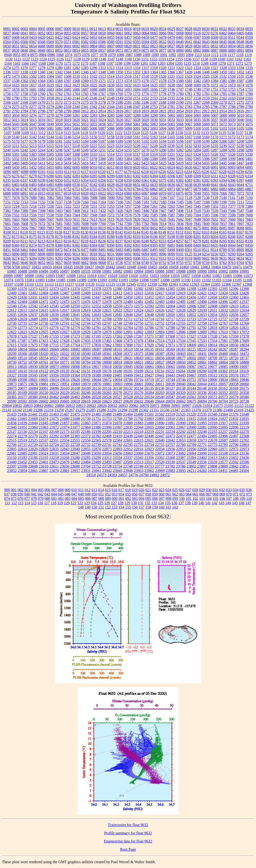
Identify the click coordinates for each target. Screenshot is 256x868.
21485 (96, 414)
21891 (170, 423)
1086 (120, 55)
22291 (43, 436)
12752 (160, 323)
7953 (16, 228)
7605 (33, 219)
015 (108, 490)
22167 (43, 432)
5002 (171, 115)
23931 (86, 471)
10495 (54, 271)
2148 (111, 98)
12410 (96, 293)
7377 (232, 206)
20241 (75, 393)
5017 (50, 120)
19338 (22, 375)
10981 (107, 271)
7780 (128, 224)
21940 (12, 427)
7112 (180, 198)
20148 (202, 388)
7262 (163, 206)
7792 (145, 224)
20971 (155, 406)
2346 (128, 107)
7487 (171, 211)
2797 (50, 111)
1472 (7, 76)
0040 (16, 33)
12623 (128, 310)
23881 (65, 471)
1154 (170, 59)
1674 (240, 85)
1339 (33, 72)
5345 (59, 159)
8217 (76, 241)
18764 (54, 362)
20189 (22, 393)
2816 (119, 111)
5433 (189, 163)
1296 (93, 68)
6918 (67, 193)
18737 (244, 358)
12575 (139, 306)
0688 (42, 46)
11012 (81, 276)
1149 (128, 59)
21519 (170, 414)
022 (155, 490)
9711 (111, 263)
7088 (94, 198)
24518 (91, 475)
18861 (202, 362)
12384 (160, 289)
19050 (139, 367)
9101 (180, 254)
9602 (206, 258)
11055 (175, 276)
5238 (240, 146)
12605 (181, 306)
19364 (75, 375)
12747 (107, 323)
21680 (65, 419)
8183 (85, 237)
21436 (22, 414)
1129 (85, 59)
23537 (181, 462)
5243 (33, 150)
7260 (145, 206)
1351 (128, 72)
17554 (213, 341)
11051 (144, 276)
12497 (234, 302)
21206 (38, 410)
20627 (117, 401)
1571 (102, 81)
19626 (75, 380)
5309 (85, 154)
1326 (206, 68)
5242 (24, 150)
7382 (7, 211)
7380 (249, 206)
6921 (93, 193)
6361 (145, 180)
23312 (107, 458)
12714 (149, 319)
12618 (75, 310)
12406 (54, 293)
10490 (33, 271)
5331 (7, 159)
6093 (232, 167)
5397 (214, 159)
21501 (149, 414)
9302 (102, 258)
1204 (170, 63)
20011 (160, 384)
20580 (244, 397)
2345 (119, 107)
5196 (180, 141)
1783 (206, 94)
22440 (139, 436)
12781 (96, 328)
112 (14, 503)
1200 (136, 63)
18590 (75, 358)
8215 (59, 241)
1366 (171, 72)
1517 (137, 76)
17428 (65, 341)
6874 (180, 189)
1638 (171, 85)
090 (115, 498)
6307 (180, 176)
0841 (33, 50)
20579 (234, 397)
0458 (137, 37)
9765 (249, 263)
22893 (117, 449)
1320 (163, 68)
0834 (232, 46)
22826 (33, 449)
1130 (94, 59)
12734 (33, 323)
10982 (117, 271)
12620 (96, 310)
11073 (248, 276)
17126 (22, 336)
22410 (117, 436)
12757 (191, 323)
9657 (59, 263)
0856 (93, 50)
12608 (213, 306)
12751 (149, 323)
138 (188, 503)
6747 (24, 189)
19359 (65, 375)
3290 (154, 115)
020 (141, 490)
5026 (119, 120)
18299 (12, 354)
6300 (119, 176)
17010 (223, 332)
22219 (149, 432)
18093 (86, 349)
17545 (191, 341)
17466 (117, 341)
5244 (42, 150)
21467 (65, 414)
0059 (102, 33)
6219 (154, 172)
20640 (149, 401)
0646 (232, 42)
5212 (24, 146)
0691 (67, 46)
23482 (75, 462)
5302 (24, 154)
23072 (160, 453)
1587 (240, 81)
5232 (189, 146)
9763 (232, 263)
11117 (69, 284)
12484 (170, 302)
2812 (85, 111)
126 (107, 503)
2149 (119, 98)
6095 (249, 167)
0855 (85, 50)
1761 (50, 94)
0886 (206, 50)
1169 (50, 63)
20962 (134, 406)
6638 (189, 185)
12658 (12, 319)
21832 (234, 419)
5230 (171, 146)
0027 (180, 29)
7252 (102, 206)
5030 (154, 120)
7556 (33, 215)
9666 (93, 263)
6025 (180, 167)
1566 (59, 81)
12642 (86, 315)
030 (209, 490)
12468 (33, 302)
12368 (247, 284)
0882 (197, 50)
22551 (54, 440)
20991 (176, 406)
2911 (197, 111)
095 (148, 498)
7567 (85, 215)
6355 (93, 180)
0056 (76, 33)
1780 (180, 94)
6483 (33, 185)
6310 (206, 176)
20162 (223, 388)
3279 (59, 115)
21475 (75, 414)
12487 (191, 302)
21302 (144, 410)
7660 (232, 219)
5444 (214, 163)
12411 (107, 293)
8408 (189, 245)
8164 (214, 232)
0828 (180, 46)
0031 (214, 29)
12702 (86, 319)
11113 (59, 284)
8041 (137, 228)
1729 (163, 89)
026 (182, 490)
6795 (145, 189)
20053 (213, 384)
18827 (160, 362)
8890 (16, 254)
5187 (102, 141)
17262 (117, 336)
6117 (85, 172)
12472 (54, 302)
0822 (145, 46)
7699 (93, 224)
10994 (234, 271)
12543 (43, 306)
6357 (111, 180)
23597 (12, 466)
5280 (163, 150)
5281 (171, 150)
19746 (181, 380)
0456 (119, 37)
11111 (39, 284)
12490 (202, 302)
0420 (42, 37)
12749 (128, 323)
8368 (7, 245)
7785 (137, 224)
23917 (75, 471)
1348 (102, 72)
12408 (75, 293)
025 (175, 490)
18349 (96, 354)
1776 (145, 94)
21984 (86, 427)
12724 (202, 319)
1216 (196, 63)
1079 (112, 55)
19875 (22, 384)
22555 (75, 440)
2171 (50, 102)
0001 (7, 29)
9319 (189, 258)
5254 (119, 150)
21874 (107, 423)
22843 (65, 449)
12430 (22, 297)
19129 (54, 371)
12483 (160, 302)
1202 (153, 63)
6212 (136, 172)
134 (161, 503)
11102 (206, 280)
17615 (12, 345)
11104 (227, 280)
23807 (202, 466)
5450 (16, 167)
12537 (244, 302)
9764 (240, 263)
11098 (165, 280)
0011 (85, 29)
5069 (206, 124)
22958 (202, 449)
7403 (59, 211)
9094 (145, 254)
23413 (213, 458)
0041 (24, 33)
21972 (54, 427)
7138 (206, 198)
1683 (50, 89)
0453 (93, 37)
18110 (128, 349)
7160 (85, 202)
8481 (102, 250)
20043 (191, 384)
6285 (93, 176)
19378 (86, 375)
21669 (33, 419)
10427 (26, 267)
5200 (214, 141)
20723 (234, 401)
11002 (40, 276)
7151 (7, 202)
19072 (202, 367)
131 (141, 503)
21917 (223, 423)
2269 (214, 102)
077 (27, 498)
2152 (145, 98)
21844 (33, 423)
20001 (139, 384)
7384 (16, 211)
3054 (16, 115)
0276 (214, 33)
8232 (111, 241)
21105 (229, 406)
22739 (96, 445)
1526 (214, 76)
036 (249, 490)
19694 (117, 380)
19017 (96, 367)
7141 (232, 198)
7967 (33, 228)
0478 (163, 37)
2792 (16, 111)
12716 (160, 319)
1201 (144, 63)
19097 (244, 367)
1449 (214, 72)
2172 (59, 102)
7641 (171, 219)
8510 (197, 250)
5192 (145, 141)
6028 (206, 167)
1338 (24, 72)
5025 (111, 120)
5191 (137, 141)
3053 (7, 115)
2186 (145, 102)
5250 (93, 150)
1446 (197, 72)
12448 (107, 297)
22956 (191, 449)
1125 (52, 59)
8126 (59, 232)
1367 (180, 72)
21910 (213, 423)
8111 (16, 232)
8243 (128, 241)
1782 (197, 94)
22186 (86, 432)
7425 (111, 211)
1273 (248, 63)
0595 (154, 42)
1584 (214, 81)
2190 (180, 102)
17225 (107, 336)
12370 (22, 289)
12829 (86, 332)
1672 (223, 85)
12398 (244, 289)
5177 (24, 141)
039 (20, 494)
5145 (59, 137)
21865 (86, 423)
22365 (75, 436)
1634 (145, 85)
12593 (160, 306)
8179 (59, 237)
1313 (111, 68)
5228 (154, 146)
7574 (119, 215)
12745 (96, 323)
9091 (128, 254)
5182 (67, 141)
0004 (33, 29)
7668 (24, 224)
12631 (213, 310)
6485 (50, 185)
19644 (96, 380)
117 (47, 503)
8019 (102, 228)
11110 (29, 284)
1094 (189, 55)
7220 (50, 206)
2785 (206, 107)
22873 (107, 449)
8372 (24, 245)
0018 (137, 29)
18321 (54, 354)
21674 (43, 419)
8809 (240, 250)
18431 (202, 354)
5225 (128, 146)
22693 (234, 440)
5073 (232, 124)
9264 (240, 254)
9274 (16, 258)
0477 (154, 37)
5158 (111, 137)
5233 (197, 146)
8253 (163, 241)
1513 (102, 76)
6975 (180, 193)
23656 (65, 466)
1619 (50, 85)
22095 (223, 427)
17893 (117, 345)
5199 (206, 141)
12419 (181, 293)
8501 (189, 250)
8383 (85, 245)
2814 (102, 111)
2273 (249, 102)
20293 (160, 393)
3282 (85, 115)
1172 (76, 63)
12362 (184, 284)
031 (215, 490)
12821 (244, 328)
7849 (206, 224)
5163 (154, 137)
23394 (191, 458)
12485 (181, 302)
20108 (75, 388)
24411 (223, 471)
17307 (160, 336)
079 (41, 498)
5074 (240, 124)
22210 (117, 432)
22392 (96, 436)
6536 (76, 185)
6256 (249, 172)
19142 (75, 371)
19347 (43, 375)
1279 (50, 68)
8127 (67, 232)
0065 (154, 33)
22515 (12, 440)
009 (67, 490)
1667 (180, 85)
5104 (232, 128)
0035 (249, 29)
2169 (33, 102)
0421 (50, 37)
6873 (171, 189)
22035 (128, 427)
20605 (65, 401)
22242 (181, 432)
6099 (33, 172)
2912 (206, 111)
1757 (16, 94)
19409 (128, 375)
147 (248, 503)
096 (155, 498)
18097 (97, 349)
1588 (249, 81)
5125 (145, 133)
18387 (160, 354)
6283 (76, 176)
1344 (67, 72)
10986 (160, 271)
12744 (86, 323)
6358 (119, 180)
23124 (234, 453)
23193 (43, 458)
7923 (249, 224)
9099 (171, 254)
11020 (133, 276)
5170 (214, 137)
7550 (7, 215)
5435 (206, 163)
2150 (128, 98)
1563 (33, 81)
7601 (7, 219)
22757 (170, 445)
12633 (234, 310)
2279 (50, 107)
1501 (24, 76)
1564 (42, 81)
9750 (154, 263)
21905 (202, 423)
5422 (137, 163)
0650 (7, 46)
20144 (191, 388)
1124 (43, 59)
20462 (54, 397)
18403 (181, 354)
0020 (154, 29)
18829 (170, 362)
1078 (103, 55)
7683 (67, 224)
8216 (67, 241)
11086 (71, 280)
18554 (43, 358)
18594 (86, 358)
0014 (111, 29)
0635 (171, 42)
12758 (202, 323)
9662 (85, 263)
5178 (33, 141)
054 (121, 494)
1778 (163, 94)
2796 (42, 111)
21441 (33, 414)
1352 (137, 72)
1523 (189, 76)
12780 (86, 328)
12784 (128, 328)
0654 (33, 46)
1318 (154, 68)
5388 (154, 159)
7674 (50, 224)
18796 (96, 362)
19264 (181, 371)
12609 (223, 306)
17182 (86, 336)
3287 (128, 115)
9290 (42, 258)
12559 (117, 306)
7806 (154, 224)
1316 (137, 68)
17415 (43, 341)
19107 (12, 371)
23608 (33, 466)
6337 (24, 180)
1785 (223, 94)
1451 (232, 72)
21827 (223, 419)
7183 (163, 202)
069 (222, 494)
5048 (42, 124)
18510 (22, 358)
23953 (139, 471)
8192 (128, 237)
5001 (163, 115)
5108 (16, 133)
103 (202, 498)
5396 (206, 159)
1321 (171, 68)
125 (100, 503)
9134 (197, 254)
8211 (24, 241)
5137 (240, 133)
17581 (223, 341)
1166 (25, 63)
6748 (33, 189)
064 (189, 494)
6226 (206, 172)
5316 (128, 154)
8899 (50, 254)
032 (222, 490)
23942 (107, 471)
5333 (24, 159)
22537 (43, 440)
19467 (191, 375)
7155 (42, 202)
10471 (237, 267)
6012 (111, 167)
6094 (240, 167)
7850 (214, 224)
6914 (33, 193)
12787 (160, 328)
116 (40, 503)
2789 (240, 107)
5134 (214, 133)
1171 (67, 63)
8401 (171, 245)
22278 (22, 436)
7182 (154, 202)
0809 (119, 46)
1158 (204, 59)
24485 (233, 471)
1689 (102, 89)
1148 (119, 59)
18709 (213, 358)
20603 (54, 401)
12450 (128, 297)
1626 (102, 85)
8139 (110, 232)
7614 (102, 219)
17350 (234, 336)
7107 (171, 198)
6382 (180, 180)
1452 (240, 72)
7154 (33, 202)
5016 (42, 120)
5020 (76, 120)
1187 (93, 63)
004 (34, 490)
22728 (75, 445)
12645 (117, 315)
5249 (85, 150)
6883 (223, 189)
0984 (43, 55)
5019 (67, 120)
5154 (76, 137)
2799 (67, 111)
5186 (93, 141)
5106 (249, 128)
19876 (33, 384)
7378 (240, 206)
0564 (7, 42)
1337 (16, 72)
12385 (170, 289)
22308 (65, 436)
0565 (16, 42)
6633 (154, 185)
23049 (86, 453)
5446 (232, 163)
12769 (244, 323)
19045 (128, 367)
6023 (163, 167)
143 (221, 503)
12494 (213, 302)
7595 (206, 215)
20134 (138, 388)
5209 (249, 141)
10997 (18, 276)
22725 (65, 445)
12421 (202, 293)
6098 (24, 172)
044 (54, 494)
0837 (7, 50)
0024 (163, 29)
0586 (102, 42)
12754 (170, 323)
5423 (145, 163)
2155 (171, 98)
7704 (111, 224)
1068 (60, 55)
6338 (33, 180)
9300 (85, 258)
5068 (197, 124)
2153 (154, 98)
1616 (24, 85)
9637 (249, 258)
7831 (171, 224)
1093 (181, 55)
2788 (232, 107)
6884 (232, 189)
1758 (24, 94)
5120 (101, 133)
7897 (240, 224)
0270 (206, 33)
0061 (119, 33)
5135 (222, 133)
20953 (123, 406)
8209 (7, 241)
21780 (128, 419)
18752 (22, 362)
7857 (223, 224)
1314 (119, 68)
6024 (171, 167)
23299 (96, 458)
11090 (92, 280)
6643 (232, 185)
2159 (206, 98)
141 (208, 503)
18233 (202, 349)
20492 (75, 397)
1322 (180, 68)
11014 (92, 276)
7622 (145, 219)
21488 (107, 414)
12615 (43, 310)
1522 (180, 76)
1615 (16, 85)
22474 (181, 436)
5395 (197, 159)
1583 (206, 81)
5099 (189, 128)
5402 (7, 163)
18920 (22, 367)
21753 (107, 419)
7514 (189, 211)
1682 (42, 89)
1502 (33, 76)
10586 (96, 271)
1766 (93, 94)
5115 (67, 133)
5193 (154, 141)
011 (81, 490)
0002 (16, 29)
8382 (76, 245)
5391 (180, 159)
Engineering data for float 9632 (128, 841)
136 (174, 503)
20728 (244, 401)
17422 (54, 341)
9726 (119, 263)
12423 (213, 293)
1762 (59, 94)
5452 (33, 167)
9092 (137, 254)
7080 (33, 198)
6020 (137, 167)
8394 (145, 245)
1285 (85, 68)
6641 (214, 185)
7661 (240, 219)
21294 (122, 410)
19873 (12, 384)
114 (27, 503)
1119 (248, 55)
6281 (59, 176)
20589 (12, 401)
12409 (86, 293)
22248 (202, 432)
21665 (22, 419)
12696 (54, 319)
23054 (107, 453)
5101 (206, 128)
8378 (50, 245)
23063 (128, 453)
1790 (16, 98)
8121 (33, 232)
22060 (160, 427)
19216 (159, 371)
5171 (223, 137)
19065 (170, 367)
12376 (75, 289)
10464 (216, 267)
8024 (111, 228)
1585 (223, 81)
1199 (127, 63)
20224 (54, 393)
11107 (9, 284)
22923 (149, 449)
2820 (154, 111)
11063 (217, 276)
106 (222, 498)
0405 (240, 33)
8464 (33, 250)
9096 (163, 254)
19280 (191, 371)
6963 (137, 193)
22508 (244, 436)
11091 (102, 280)
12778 (65, 328)
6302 (137, 176)
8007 (76, 228)
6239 (240, 172)
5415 (76, 163)
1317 (145, 68)
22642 (170, 440)
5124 (136, 133)
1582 (197, 81)
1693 (128, 89)
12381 (128, 289)
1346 (85, 72)
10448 (131, 267)
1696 (154, 89)
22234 (170, 432)
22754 (149, 445)
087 (94, 498)
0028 (189, 29)
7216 (33, 206)
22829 (43, 449)
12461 (244, 297)
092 (128, 498)
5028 (137, 120)
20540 (160, 397)
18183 (181, 349)
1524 (197, 76)
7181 (145, 202)
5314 (111, 154)
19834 (223, 380)
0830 (197, 46)
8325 (240, 241)
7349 (206, 206)
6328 (232, 176)
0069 (189, 33)
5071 (214, 124)
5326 (214, 154)
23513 (139, 462)
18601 (96, 358)
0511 (232, 37)
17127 (33, 336)
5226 (137, 146)
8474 (67, 250)
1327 (214, 68)
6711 (249, 185)
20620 (96, 401)
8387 (102, 245)
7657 (223, 219)
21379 (207, 410)
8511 (206, 250)
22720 (33, 445)
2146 (93, 98)
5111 (34, 133)
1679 (24, 89)
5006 (206, 115)
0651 (16, 46)
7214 (16, 206)
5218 (76, 146)
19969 (75, 384)
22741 (107, 445)
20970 (144, 406)
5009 (232, 115)
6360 (137, 180)
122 (80, 503)
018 (128, 490)
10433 (47, 267)
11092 (113, 280)
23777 (160, 466)
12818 (213, 328)
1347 (93, 72)
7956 (24, 228)
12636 (22, 315)
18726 (234, 358)
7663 (249, 219)
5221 (93, 146)
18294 (244, 349)
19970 (86, 384)
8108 (7, 232)
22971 (223, 449)
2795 (33, 111)
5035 (197, 120)
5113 (50, 133)
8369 (16, 245)
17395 (33, 341)
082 (61, 498)
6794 (137, 189)
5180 (50, 141)
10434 (57, 267)
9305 (128, 258)
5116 (76, 133)
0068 (180, 33)
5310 (93, 154)
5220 (85, 146)
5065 (171, 124)
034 (236, 490)
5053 (85, 124)
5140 (16, 137)
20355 (234, 393)
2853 (171, 111)
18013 (202, 345)
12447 (96, 297)
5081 (50, 128)
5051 (67, 124)
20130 (117, 388)
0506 (189, 37)
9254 (206, 254)
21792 (139, 419)
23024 (43, 453)
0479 (171, 37)
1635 (154, 85)
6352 (67, 180)
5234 (206, 146)
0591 (119, 42)
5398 (223, 159)
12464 (22, 302)
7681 (59, 224)
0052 (42, 33)
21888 (149, 423)
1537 (7, 81)
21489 (117, 414)
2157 (189, 98)
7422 (102, 211)
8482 (111, 250)
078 (34, 498)
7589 (180, 215)
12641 (75, 315)
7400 (50, 211)
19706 (128, 380)
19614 (54, 380)
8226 (102, 241)
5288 (223, 150)
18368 (117, 354)
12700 (65, 319)
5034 (189, 120)
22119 (244, 427)
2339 (67, 107)
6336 (16, 180)
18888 (244, 362)
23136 (244, 453)
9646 (24, 263)
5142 (33, 137)
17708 (43, 345)
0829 (189, 46)
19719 (149, 380)
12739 (54, 323)
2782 (180, 107)
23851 (244, 466)
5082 (59, 128)
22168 (54, 432)
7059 (214, 193)
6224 (188, 172)
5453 (42, 167)
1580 (180, 81)
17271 (149, 336)
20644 (160, 401)
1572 (111, 81)
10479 (248, 267)
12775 (43, 328)
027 (189, 490)
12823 (22, 332)
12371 (33, 289)
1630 (111, 85)
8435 (214, 245)
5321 (171, 154)
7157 (59, 202)
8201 (197, 237)
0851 (50, 50)
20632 (139, 401)
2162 (223, 98)
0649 (249, 42)
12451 (139, 297)
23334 (117, 458)
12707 (96, 319)
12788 (170, 328)
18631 (128, 358)
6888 (7, 193)
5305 (50, 154)
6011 (102, 167)
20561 (191, 397)
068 (215, 494)
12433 (43, 297)
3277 (42, 115)
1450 (223, 72)
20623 (107, 401)
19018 (107, 367)
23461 (43, 462)
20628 (128, 401)
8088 (240, 228)
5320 (163, 154)
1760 (42, 94)
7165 (111, 202)
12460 (234, 297)
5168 (197, 137)
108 (236, 498)
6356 (102, 180)
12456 (191, 297)
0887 (214, 50)
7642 (180, 219)
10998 (29, 276)
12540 (12, 306)
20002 (149, 384)
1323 (189, 68)
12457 (202, 297)
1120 (9, 59)
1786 (232, 94)
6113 (68, 172)
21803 (149, 419)
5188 (111, 141)
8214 (50, 241)
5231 (180, 146)
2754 (163, 107)
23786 (181, 466)
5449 (7, 167)
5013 (16, 120)
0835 (240, 46)
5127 (162, 133)
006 (47, 490)
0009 (67, 29)
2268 (206, 102)
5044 (7, 124)
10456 (163, 267)
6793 (128, 189)
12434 (54, 297)
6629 (119, 185)
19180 (117, 371)
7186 (189, 202)
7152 (16, 202)
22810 (22, 449)
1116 (223, 55)
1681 (33, 89)
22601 (128, 440)
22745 (128, 445)
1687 (85, 89)
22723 (43, 445)
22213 (128, 432)
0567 (33, 42)
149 (88, 507)
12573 (128, 306)
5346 (67, 159)
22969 (213, 449)
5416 (85, 163)
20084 (33, 388)
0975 (34, 55)
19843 (234, 380)
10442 (110, 267)
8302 (232, 241)
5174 (249, 137)
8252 (154, 241)
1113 (198, 55)
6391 (197, 180)
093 (135, 498)
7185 (180, 202)
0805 (102, 46)
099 (175, 498)
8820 (249, 250)
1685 (67, 89)
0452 (85, 37)
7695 (76, 224)
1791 (24, 98)
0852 (59, 50)
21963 (43, 427)
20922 (91, 406)
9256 (214, 254)
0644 (214, 42)
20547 (170, 397)
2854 (180, 111)
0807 (111, 46)
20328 (170, 393)
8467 (42, 250)
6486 (59, 185)
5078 (24, 128)
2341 (85, 107)
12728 (234, 319)
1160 (222, 59)
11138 (121, 284)
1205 (179, 63)
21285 (91, 410)
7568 (93, 215)
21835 (244, 419)
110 (249, 498)
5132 (196, 133)
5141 (24, 137)
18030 (234, 345)
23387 (181, 458)
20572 (213, 397)
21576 (234, 414)
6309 (197, 176)
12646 (128, 315)
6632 (145, 185)
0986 (51, 55)
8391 (119, 245)
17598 (234, 341)
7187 (197, 202)
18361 (107, 354)
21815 (191, 419)
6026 (189, 167)
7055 (206, 193)
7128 (197, 198)
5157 (102, 137)
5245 (50, 150)
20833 (28, 406)
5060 (128, 124)
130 (134, 503)
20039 (170, 384)
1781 (189, 94)
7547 (240, 211)
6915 (42, 193)
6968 (154, 193)
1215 (188, 63)
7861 (232, 224)
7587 (171, 215)
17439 (96, 341)
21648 (244, 414)
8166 (232, 232)
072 (242, 494)
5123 (127, 133)
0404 (232, 33)
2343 (102, 107)
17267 (139, 336)
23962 (149, 471)
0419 (33, 37)
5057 (111, 124)
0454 (102, 37)
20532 (139, 397)
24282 (202, 471)
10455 (152, 267)
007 (54, 490)
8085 (223, 228)
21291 (112, 410)
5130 (179, 133)
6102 (50, 172)
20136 (159, 388)
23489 (96, 462)
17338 (213, 336)
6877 (189, 189)
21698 (75, 419)
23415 (223, 458)
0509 (214, 37)
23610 (43, 466)
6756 (102, 189)
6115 (76, 172)
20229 (65, 393)
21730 (86, 419)
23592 (234, 462)
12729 (244, 319)
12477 (96, 302)
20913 (81, 406)
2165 (249, 98)
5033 (180, 120)
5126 (153, 133)
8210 (16, 241)
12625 (149, 310)
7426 (119, 211)
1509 (67, 76)
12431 (33, 297)
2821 (163, 111)
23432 (234, 458)
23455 (33, 462)
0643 (206, 42)
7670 (33, 224)
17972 (181, 345)
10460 (184, 267)
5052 (76, 124)
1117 (231, 55)
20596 (33, 401)
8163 (206, 232)
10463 (205, 267)
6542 (93, 185)
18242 (212, 349)
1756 (7, 94)
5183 (76, 141)
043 (47, 494)
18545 (33, 358)
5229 (163, 146)
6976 (189, 193)
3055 (24, 115)
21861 (75, 423)
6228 (223, 172)
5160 (128, 137)
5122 (119, 133)
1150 (137, 59)
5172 (232, 137)
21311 (154, 410)
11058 (196, 276)
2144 (76, 98)
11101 (196, 280)
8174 (24, 237)
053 (115, 494)
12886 (181, 332)
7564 (76, 215)
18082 (75, 349)
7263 (171, 206)
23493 (107, 462)
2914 (223, 111)
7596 (214, 215)
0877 (163, 50)
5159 (119, 137)
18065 (44, 349)
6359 (128, 180)
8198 (171, 237)
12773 (22, 328)
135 (168, 503)
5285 (206, 150)
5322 (180, 154)
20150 (212, 388)
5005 (197, 115)
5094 (163, 128)
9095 (154, 254)
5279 (154, 150)
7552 (16, 215)
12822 (12, 332)
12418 (170, 293)
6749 (42, 189)
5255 (128, 150)
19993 (117, 384)
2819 (145, 111)
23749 (139, 466)
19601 (33, 380)
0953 (17, 55)
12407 (65, 293)
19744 (170, 380)
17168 (65, 336)
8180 (67, 237)
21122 (249, 406)
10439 (100, 267)
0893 (240, 50)
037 (7, 494)
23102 (213, 453)
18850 (181, 362)
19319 (244, 371)
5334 (33, 159)
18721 (223, 358)
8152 (180, 232)
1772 (137, 94)
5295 (232, 150)
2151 (137, 98)
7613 (93, 219)
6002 (67, 167)
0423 (67, 37)
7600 (249, 215)
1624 (85, 85)
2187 (154, 102)
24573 (102, 475)
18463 (234, 354)
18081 (65, 349)
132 (147, 503)
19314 (233, 371)
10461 (195, 267)
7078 (16, 198)
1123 (34, 59)
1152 (154, 59)
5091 (137, 128)
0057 (85, 33)
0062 (128, 33)
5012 (7, 120)
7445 (137, 211)
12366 (226, 284)
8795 (232, 250)
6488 (67, 185)
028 (195, 490)
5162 (145, 137)
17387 (22, 341)
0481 (180, 37)
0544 (240, 37)
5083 (67, 128)
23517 (149, 462)
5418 (102, 163)
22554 (65, 440)
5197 (189, 141)
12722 (181, 319)
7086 (85, 198)
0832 (214, 46)
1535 (240, 76)
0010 (76, 29)
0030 (206, 29)
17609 (244, 341)
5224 (119, 146)
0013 (102, 29)
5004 (189, 115)
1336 (7, 72)
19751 (191, 380)
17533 (170, 341)
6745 (7, 189)
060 (162, 494)
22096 (234, 427)
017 (121, 490)
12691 (43, 319)
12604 (170, 306)
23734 (117, 466)
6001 (59, 167)
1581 (189, 81)
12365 (216, 284)
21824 (213, 419)
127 (114, 503)
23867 (44, 471)
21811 (181, 419)
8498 (171, 250)
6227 (214, 172)
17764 (75, 345)
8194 (145, 237)
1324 (197, 68)
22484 (202, 436)
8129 (76, 232)
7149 (240, 198)
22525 (33, 440)
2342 (93, 107)
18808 (107, 362)
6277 (24, 176)
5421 (128, 163)
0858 (111, 50)
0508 (206, 37)
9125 (189, 254)
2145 (85, 98)
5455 (50, 167)
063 (182, 494)
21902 (191, 423)
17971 (170, 345)
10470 (226, 267)
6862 (154, 189)
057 (141, 494)
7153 (24, 202)
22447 (160, 436)
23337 (128, 458)
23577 (223, 462)
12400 (12, 293)
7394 (33, 211)
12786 (149, 328)
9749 (145, 263)
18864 (223, 362)
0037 (7, 33)
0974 (25, 55)
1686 (76, 89)
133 (154, 503)
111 (8, 503)
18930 (33, 367)
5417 (93, 163)
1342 (59, 72)
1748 (189, 89)
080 (47, 498)
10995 (244, 271)
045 (61, 494)
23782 (170, 466)
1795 (42, 98)
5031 (163, 120)
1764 (76, 94)
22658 (191, 440)
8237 (119, 241)
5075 (249, 124)
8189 (119, 237)
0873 (128, 50)
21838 (12, 423)
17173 (75, 336)
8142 (119, 232)
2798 (59, 111)
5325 (206, 154)
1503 (42, 76)
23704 (86, 466)
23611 (54, 466)
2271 (232, 102)
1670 (206, 85)
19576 (234, 375)
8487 (145, 250)
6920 (85, 193)
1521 (171, 76)
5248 (76, 150)
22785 (223, 445)
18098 (107, 349)
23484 (86, 462)
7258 (137, 206)
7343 (189, 206)
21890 (160, 423)
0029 (197, 29)
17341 (223, 336)
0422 (59, 37)
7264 (180, 206)
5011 (249, 115)
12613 (22, 310)
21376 (196, 410)
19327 (12, 375)
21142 (17, 410)
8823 (7, 254)
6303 (145, 176)
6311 (214, 176)
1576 (145, 81)
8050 (145, 228)
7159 (76, 202)
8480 (93, 250)
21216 (49, 410)
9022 (102, 254)
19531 (223, 375)
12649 (160, 315)
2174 (76, 102)
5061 (137, 124)
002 (20, 490)
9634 (240, 258)
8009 (85, 228)
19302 (223, 371)
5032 (171, 120)
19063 (160, 367)
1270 (222, 63)
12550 (75, 306)
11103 (217, 280)
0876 (154, 50)
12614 (33, 310)
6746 (16, 189)
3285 (111, 115)
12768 (234, 323)
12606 (191, 306)
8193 (137, 237)
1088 (138, 55)
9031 (111, 254)
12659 (22, 319)
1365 (163, 72)
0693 (85, 46)
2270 (223, 102)
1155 (179, 59)
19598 (22, 380)
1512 (93, 76)
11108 (19, 284)
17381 (12, 341)
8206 (232, 237)
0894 (249, 50)
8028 (119, 228)
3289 (145, 115)
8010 (93, 228)
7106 (163, 198)
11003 (50, 276)
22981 (12, 453)
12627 (170, 310)
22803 (244, 445)
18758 (33, 362)
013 (94, 490)
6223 (180, 172)
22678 (213, 440)
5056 (102, 124)
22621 (149, 440)
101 (189, 498)
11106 (247, 280)
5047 (33, 124)
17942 (160, 345)
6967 (145, 193)
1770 (128, 94)
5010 (240, 115)
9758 (197, 263)
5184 (85, 141)
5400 (240, 159)
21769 (117, 419)
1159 (213, 59)
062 (175, 494)
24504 (244, 471)
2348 (145, 107)
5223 (111, 146)
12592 (149, 306)
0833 (223, 46)
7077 (7, 198)
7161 (93, 202)
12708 (107, 319)
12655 (223, 315)
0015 (119, 29)
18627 (117, 358)
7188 (206, 202)
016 (115, 490)
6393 (214, 180)
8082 (214, 228)
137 (181, 503)
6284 (85, 176)
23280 (75, 458)
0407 (7, 37)
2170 (42, 102)
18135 (149, 349)
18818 (117, 362)
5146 (67, 137)
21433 (12, 414)
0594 (145, 42)
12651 (181, 315)
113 (21, 503)
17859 (96, 345)
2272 (240, 102)
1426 (189, 72)
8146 (154, 232)
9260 (232, 254)
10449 (142, 267)
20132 (128, 388)
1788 (249, 94)
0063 (137, 33)
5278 (145, 150)
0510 (223, 37)
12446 (86, 297)
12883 (149, 332)
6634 (163, 185)
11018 (113, 276)
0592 (128, 42)
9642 (7, 263)
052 (108, 494)
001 (14, 490)
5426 (171, 163)
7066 (223, 193)
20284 (149, 393)
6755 (93, 189)
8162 (197, 232)
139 (195, 503)
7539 (214, 211)
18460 (223, 354)
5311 (102, 154)
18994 (65, 367)
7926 (7, 228)
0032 (223, 29)
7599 (240, 215)
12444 (65, 297)
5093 (154, 128)
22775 (213, 445)
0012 (93, 29)
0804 (93, 46)
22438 (128, 436)
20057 (223, 384)
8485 (128, 250)
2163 (232, 98)
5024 (102, 120)
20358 (244, 393)
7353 (223, 206)
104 (209, 498)
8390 (111, 245)
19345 (33, 375)
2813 (93, 111)
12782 (107, 328)
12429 (12, 297)
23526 (160, 462)
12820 (234, 328)
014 (101, 490)
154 (121, 507)
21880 (128, 423)
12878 (96, 332)
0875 (145, 50)
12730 (12, 323)
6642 (223, 185)
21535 (202, 414)
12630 (202, 310)
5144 (50, 137)
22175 (65, 432)
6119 (93, 172)
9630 (214, 258)
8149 (162, 232)
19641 (86, 380)
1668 (189, 85)
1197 (110, 63)
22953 (181, 449)
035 (242, 490)
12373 (54, 289)
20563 (202, 397)
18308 (33, 354)
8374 (33, 245)
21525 (181, 414)
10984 (139, 271)
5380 (102, 159)
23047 (75, 453)
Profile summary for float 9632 (128, 833)
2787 (223, 107)
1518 (145, 76)
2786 (214, 107)
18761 (43, 362)
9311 (145, 258)
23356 (149, 458)
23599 (22, 466)
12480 (128, 302)
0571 (67, 42)
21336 (165, 410)
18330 (75, 354)
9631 (223, 258)
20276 (139, 393)
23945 (118, 471)
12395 (223, 289)
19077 (213, 367)
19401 (117, 375)
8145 (145, 232)
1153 (162, 59)
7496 (180, 211)
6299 (111, 176)
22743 (117, 445)
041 (34, 494)
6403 (16, 185)
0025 (171, 29)
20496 (86, 397)
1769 (119, 94)
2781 (171, 107)
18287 (233, 349)
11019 (123, 276)
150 (94, 507)
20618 (75, 401)
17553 (202, 341)
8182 (76, 237)
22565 (96, 440)
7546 (232, 211)
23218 (54, 458)
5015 (33, 120)
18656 (160, 358)
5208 (240, 141)
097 (162, 498)
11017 (102, 276)
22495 (213, 436)
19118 (33, 371)
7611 (76, 219)
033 (229, 490)
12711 (128, 319)
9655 (50, 263)
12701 (75, 319)
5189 (119, 141)
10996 (8, 276)
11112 (49, 284)
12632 (223, 310)
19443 (170, 375)
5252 (111, 150)
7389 (24, 211)
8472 (59, 250)
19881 (43, 384)
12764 (213, 323)
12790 (181, 328)
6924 (119, 193)
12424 (223, 293)
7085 (76, 198)
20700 (213, 401)
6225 (197, 172)
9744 (137, 263)
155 (128, 507)
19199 (139, 371)
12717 (170, 319)
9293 (59, 258)
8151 (171, 232)
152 (108, 507)
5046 (24, 124)
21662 (12, 419)
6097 (16, 172)
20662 (181, 401)
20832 (17, 406)
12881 (128, 332)
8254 (171, 241)
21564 (223, 414)
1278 (42, 68)
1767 (102, 94)
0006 (50, 29)
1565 (50, 81)
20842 (38, 406)
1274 (7, 68)
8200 (189, 237)
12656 (234, 315)
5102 (214, 128)
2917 (249, 111)
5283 (189, 150)
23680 (75, 466)
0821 (137, 46)
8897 (33, 254)
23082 (181, 453)
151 (101, 507)
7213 (7, 206)
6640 (206, 185)
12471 (43, 302)
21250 (59, 410)
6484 (42, 185)
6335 (7, 180)
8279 (197, 241)
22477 (191, 436)
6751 (59, 189)
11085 (61, 280)
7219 (42, 206)
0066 (163, 33)
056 (135, 494)
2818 (137, 111)
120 (67, 503)
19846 (244, 380)
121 (73, 503)
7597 (223, 215)
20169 (233, 388)
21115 (239, 406)
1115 (215, 55)
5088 (111, 128)
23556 (202, 462)
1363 (145, 72)
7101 (146, 198)
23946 (128, 471)
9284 (33, 258)
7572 (111, 215)
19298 (212, 371)
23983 (171, 471)
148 (81, 507)
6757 (111, 189)
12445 (75, 297)
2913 (214, 111)
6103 (59, 172)
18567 (65, 358)
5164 (163, 137)
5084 (76, 128)
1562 (24, 81)
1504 (50, 76)
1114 (206, 55)
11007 (60, 276)
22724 (54, 445)
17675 (33, 345)
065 (195, 494)
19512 (213, 375)
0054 (59, 33)
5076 (7, 128)
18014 (213, 345)
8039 (128, 228)
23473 (54, 462)
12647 (139, 315)
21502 (160, 414)
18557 (54, 358)
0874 (137, 50)
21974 (65, 427)
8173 (16, 237)
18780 (75, 362)
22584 (117, 440)
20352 (223, 393)
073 (249, 494)
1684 (59, 89)
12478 (107, 302)
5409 (24, 163)
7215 (24, 206)
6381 (171, 180)
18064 (33, 349)
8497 (163, 250)
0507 (197, 37)
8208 (249, 237)
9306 (137, 258)
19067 (191, 367)
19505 (202, 375)
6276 (16, 176)
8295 (223, 241)
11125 (110, 284)
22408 (107, 436)
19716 (139, 380)
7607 (50, 219)
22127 (12, 432)
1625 (93, 85)
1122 (26, 59)
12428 (244, 293)
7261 (154, 206)
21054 (207, 406)
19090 (234, 367)
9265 (249, 254)
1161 (230, 59)
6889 (16, 193)
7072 (240, 193)
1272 (239, 63)
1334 (240, 68)
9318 (180, 258)
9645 (16, 263)
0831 (206, 46)
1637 (163, 85)
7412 (85, 211)
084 (74, 498)
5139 (7, 137)
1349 (111, 72)
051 (101, 494)
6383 (189, 180)
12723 (191, 319)
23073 (170, 453)
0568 (42, 42)
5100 (197, 128)
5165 (171, 137)
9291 (50, 258)
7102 (154, 198)
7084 (68, 198)
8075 (197, 228)
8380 (59, 245)
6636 (171, 185)
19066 (181, 367)
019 (135, 490)
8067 (189, 228)
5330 (249, 154)
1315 (128, 68)
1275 (16, 68)
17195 (96, 336)
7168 (137, 202)
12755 (181, 323)
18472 (244, 354)
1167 (34, 63)
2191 (189, 102)
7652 (214, 219)
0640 (180, 42)
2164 (240, 98)
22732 (86, 445)
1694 (137, 89)
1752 (223, 89)
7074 (249, 193)
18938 (43, 367)
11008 (71, 276)
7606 (42, 219)
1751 (214, 89)
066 (202, 494)
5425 (163, 163)
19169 (96, 371)
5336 (42, 159)
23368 (170, 458)
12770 (12, 328)
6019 (128, 167)
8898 (42, 254)
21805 (160, 419)
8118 (24, 232)
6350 (59, 180)
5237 (232, 146)
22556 (86, 440)
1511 (85, 76)
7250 (85, 206)
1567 (67, 81)
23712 (96, 466)
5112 (42, 133)
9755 (180, 263)
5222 (102, 146)
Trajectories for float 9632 (128, 825)
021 (148, 490)
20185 (12, 393)
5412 (50, 163)
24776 (133, 475)
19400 (107, 375)
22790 (234, 445)
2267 (197, 102)
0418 (24, 37)
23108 (223, 453)
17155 (54, 336)
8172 (7, 237)
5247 (67, 150)
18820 (128, 362)
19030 (117, 367)
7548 (249, 211)
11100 (186, 280)
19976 (96, 384)
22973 (244, 449)
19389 (96, 375)
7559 (59, 215)
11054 (165, 276)
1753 (232, 89)
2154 (163, 98)
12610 (234, 306)
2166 (7, 102)
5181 (59, 141)
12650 (170, 315)
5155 (85, 137)
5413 (59, 163)
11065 (227, 276)
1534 (232, 76)
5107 (8, 133)
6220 (162, 172)
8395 (154, 245)
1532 (223, 76)
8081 (206, 228)
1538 (16, 81)
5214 (42, 146)
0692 (76, 46)
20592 (22, 401)
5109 (25, 133)
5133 (205, 133)
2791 (7, 111)
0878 (171, 50)
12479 (117, 302)
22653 (181, 440)
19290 (202, 371)
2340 (76, 107)
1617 (33, 85)
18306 (22, 354)
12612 (12, 310)
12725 (213, 319)
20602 (43, 401)
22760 (181, 445)
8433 (206, 245)
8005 (67, 228)
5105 (240, 128)
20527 (117, 397)
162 (175, 507)
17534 (181, 341)
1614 (7, 85)
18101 (118, 349)
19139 (65, 371)
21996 (107, 427)
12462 (12, 302)
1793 (33, 98)
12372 (43, 289)
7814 (163, 224)
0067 (171, 33)
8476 (76, 250)
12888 (191, 332)
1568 (76, 81)
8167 (240, 232)
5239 (249, 146)
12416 (149, 293)
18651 (149, 358)
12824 (33, 332)
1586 (232, 81)
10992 (223, 271)
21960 (33, 427)
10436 (79, 267)
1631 (119, 85)
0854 (76, 50)
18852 (191, 362)
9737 (128, 263)
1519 (154, 76)
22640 (160, 440)
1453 (249, 72)
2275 (16, 107)
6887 (249, 189)
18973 (54, 367)
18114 (138, 349)
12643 (96, 315)
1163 (247, 59)
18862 (213, 362)
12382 (139, 289)
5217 (67, 146)
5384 (128, 159)
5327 (223, 154)
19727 (160, 380)
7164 (102, 202)
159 (155, 507)
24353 (213, 471)
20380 (33, 397)
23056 (117, 453)
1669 (197, 85)
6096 (7, 172)
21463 (54, 414)
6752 (67, 189)
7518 (197, 211)
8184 (93, 237)
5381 (111, 159)
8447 (240, 245)
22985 (22, 453)
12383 (149, 289)
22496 (223, 436)
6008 (85, 167)
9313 (163, 258)
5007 (214, 115)
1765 (85, 94)
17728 (65, 345)
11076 (19, 280)
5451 (24, 167)
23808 (213, 466)
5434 (197, 163)
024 (168, 490)
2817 (128, 111)
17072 (244, 332)
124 (94, 503)
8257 (180, 241)
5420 (119, 163)
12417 (160, 293)
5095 (171, 128)
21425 (249, 410)
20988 (165, 406)
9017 (85, 254)
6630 (128, 185)
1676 (249, 85)
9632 (232, 258)
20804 (7, 406)
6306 (171, 176)
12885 (170, 332)
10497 (65, 271)
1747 (180, 89)
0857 (102, 50)
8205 (223, 237)
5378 (93, 159)
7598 (232, 215)
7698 (85, 224)
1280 (59, 68)
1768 (111, 94)
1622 (67, 85)
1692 (119, 89)
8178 (50, 237)
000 (7, 490)
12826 (54, 332)
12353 (142, 284)
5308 (76, 154)
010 (74, 490)
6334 (249, 176)
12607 (202, 306)
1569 (85, 81)
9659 (67, 263)
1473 (16, 76)
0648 (240, 42)
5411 (41, 163)
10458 (174, 267)
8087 (232, 228)
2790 (249, 107)
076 (20, 498)
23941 (97, 471)
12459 (223, 297)
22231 (160, 432)
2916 (240, 111)
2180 (119, 102)
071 (236, 494)
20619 (86, 401)
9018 (93, 254)
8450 (249, 245)
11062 (206, 276)
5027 (128, 120)
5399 (232, 159)
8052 (154, 228)
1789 (7, 98)
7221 (59, 206)
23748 (128, 466)
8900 (59, 254)
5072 (223, 124)
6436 (24, 185)
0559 (249, 37)
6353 (76, 180)
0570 (59, 42)
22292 (54, 436)
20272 (128, 393)
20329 (181, 393)
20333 (191, 393)
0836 (249, 46)
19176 (107, 371)
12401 (22, 293)
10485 (12, 271)
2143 (67, 98)
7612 (85, 219)
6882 (214, 189)
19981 (107, 384)
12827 (65, 332)
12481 (139, 302)
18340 (86, 354)
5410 (33, 163)
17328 (202, 336)
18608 (107, 358)
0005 (42, 29)
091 (121, 498)
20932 (112, 406)
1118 (240, 55)
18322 (65, 354)
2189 (171, 102)
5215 (50, 146)
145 (235, 503)
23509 (128, 462)
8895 (24, 254)
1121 (17, 59)
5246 (59, 150)
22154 (33, 432)
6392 (206, 180)
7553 (24, 215)
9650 (33, 263)
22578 (107, 440)
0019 (145, 29)
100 (182, 498)
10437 (89, 267)
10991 (213, 271)
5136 (231, 133)
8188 (111, 237)
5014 (24, 120)
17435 (86, 341)
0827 (171, 46)
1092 (172, 55)
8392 (128, 245)
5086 (93, 128)
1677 (7, 89)
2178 (102, 102)
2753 (154, 107)
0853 (67, 50)
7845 (197, 224)
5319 (154, 154)
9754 (171, 263)
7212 (249, 202)
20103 (65, 388)
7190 (223, 202)
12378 (96, 289)
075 (14, 498)
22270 (244, 432)
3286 (119, 115)
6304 (154, 176)
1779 (171, 94)
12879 (107, 332)
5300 (7, 154)
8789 (223, 250)
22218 (139, 432)
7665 (7, 224)
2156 (180, 98)
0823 (154, 46)
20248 (96, 393)
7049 (197, 193)
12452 (149, 297)
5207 (232, 141)
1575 (137, 81)
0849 (42, 50)
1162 (239, 59)
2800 (76, 111)
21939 (244, 423)
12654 (213, 315)
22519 (22, 440)
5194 (163, 141)
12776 (54, 328)
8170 (249, 232)
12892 (213, 332)
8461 (24, 250)
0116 (197, 33)
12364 (205, 284)
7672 (42, 224)
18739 (12, 362)
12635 (12, 315)
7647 (189, 219)
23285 (86, 458)
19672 (107, 380)
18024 (223, 345)
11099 (175, 280)
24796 (144, 475)
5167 (189, 137)
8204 (214, 237)
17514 (160, 341)
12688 (33, 319)
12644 (107, 315)
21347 (175, 410)
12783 (117, 328)
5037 (214, 120)
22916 (139, 449)
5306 (59, 154)
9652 (42, 263)
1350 (119, 72)
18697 (202, 358)
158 (148, 507)
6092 (223, 167)
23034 (65, 453)
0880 (180, 50)
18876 (234, 362)
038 (14, 494)
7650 (206, 219)
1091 (164, 55)
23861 (33, 471)
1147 (111, 59)
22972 (234, 449)
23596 (244, 462)
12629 (191, 310)
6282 (67, 176)
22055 (149, 427)
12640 (65, 315)
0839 (16, 50)
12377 (86, 289)
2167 (16, 102)
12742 (75, 323)
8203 (206, 237)
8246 (137, 241)
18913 (12, 367)
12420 (191, 293)
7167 (128, 202)
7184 (171, 202)
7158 (67, 202)
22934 (160, 449)
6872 (163, 189)
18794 (86, 362)
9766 (7, 267)
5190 (128, 141)
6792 (119, 189)
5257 (137, 150)
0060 (111, 33)
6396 (232, 180)
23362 (160, 458)
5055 (93, 124)
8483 (119, 250)
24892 (154, 475)
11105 (237, 280)
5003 (180, 115)
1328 (223, 68)
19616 (65, 380)
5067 (189, 124)
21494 (128, 414)
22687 (223, 440)
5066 (180, 124)
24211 (192, 471)
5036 (206, 120)
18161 (159, 349)
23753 (149, 466)
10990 (202, 271)
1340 (42, 72)
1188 (101, 63)
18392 (170, 354)
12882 (139, 332)
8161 (188, 232)
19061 (149, 367)
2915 (232, 111)
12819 (223, 328)
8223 (93, 241)
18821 (139, 362)
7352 (214, 206)
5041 (249, 120)
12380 (117, 289)
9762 (223, 263)
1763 (67, 94)
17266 (128, 336)
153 (115, 507)
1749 (197, 89)
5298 (240, 150)
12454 (170, 297)
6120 (102, 172)
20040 (181, 384)
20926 (102, 406)
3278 (50, 115)
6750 (50, 189)
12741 (65, 323)
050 (94, 494)
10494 (43, 271)
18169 (170, 349)
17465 (107, 341)
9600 (197, 258)
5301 (16, 154)
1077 (94, 55)
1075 (77, 55)
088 (101, 498)
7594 (197, 215)
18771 (65, 362)
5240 (7, 150)
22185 (75, 432)
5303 (33, 154)
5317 (137, 154)
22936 (170, 449)
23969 (160, 471)
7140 (223, 198)
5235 (214, 146)
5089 (119, 128)
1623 (76, 85)
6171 (110, 172)
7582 (145, 215)
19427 (149, 375)
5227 (145, 146)
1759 (33, 94)
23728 (107, 466)
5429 (180, 163)
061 (168, 494)
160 (162, 507)
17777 (86, 345)
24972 (165, 475)
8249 (145, 241)
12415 (139, 293)
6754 (85, 189)
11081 (29, 280)
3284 (102, 115)
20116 (107, 388)
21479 (86, 414)
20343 (213, 393)
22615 (139, 440)
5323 (189, 154)
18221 (191, 349)
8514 (214, 250)
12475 (75, 302)
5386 (145, 159)
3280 (67, 115)
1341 (50, 72)
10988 (181, 271)
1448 (206, 72)
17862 (107, 345)
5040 (240, 120)
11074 (9, 280)
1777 (154, 94)
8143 (128, 232)
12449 (117, 297)
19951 (65, 384)
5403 (16, 163)
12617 (65, 310)
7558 (50, 215)
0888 (223, 50)
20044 (202, 384)
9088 (119, 254)
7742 (119, 224)
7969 (42, 228)
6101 (42, 172)
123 (87, 503)
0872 (119, 50)
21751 (96, 419)
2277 (33, 107)
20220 (43, 393)
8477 (85, 250)
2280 (59, 107)
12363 (195, 284)
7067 (232, 193)
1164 (8, 63)
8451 (7, 250)
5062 (145, 124)
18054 (23, 349)
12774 (33, 328)
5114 (59, 133)
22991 (33, 453)
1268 (213, 63)
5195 (171, 141)
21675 (54, 419)
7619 (128, 219)
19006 (75, 367)
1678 (16, 89)
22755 (160, 445)
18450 (213, 354)
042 (41, 494)
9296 (76, 258)
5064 (163, 124)
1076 (86, 55)
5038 (223, 120)
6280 (50, 176)
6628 (111, 185)
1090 (155, 55)
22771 (202, 445)
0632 (163, 42)
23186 (33, 458)
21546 (213, 414)
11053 (154, 276)
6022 (154, 167)
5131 (188, 133)
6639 (197, 185)
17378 (244, 336)
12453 (160, 297)
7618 (119, 219)
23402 (202, 458)
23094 (191, 453)
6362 (154, 180)
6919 (76, 193)
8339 (249, 241)
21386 (218, 410)
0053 (50, 33)
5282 (180, 150)
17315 (181, 336)
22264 (234, 432)
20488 (65, 397)
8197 (163, 237)
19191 (128, 371)
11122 (100, 284)
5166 (180, 137)
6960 (128, 193)
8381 (67, 245)
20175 (244, 388)
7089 (102, 198)
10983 (128, 271)
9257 (223, 254)
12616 (54, 310)
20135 (149, 388)
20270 (117, 393)
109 (242, 498)
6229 (232, 172)
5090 (128, 128)
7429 (128, 211)
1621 (59, 85)
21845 (43, 423)
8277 (189, 241)
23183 (22, 458)
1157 (196, 59)
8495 (154, 250)
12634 (244, 310)
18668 (170, 358)
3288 (137, 115)
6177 (119, 172)
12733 (22, 323)
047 (74, 494)
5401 (249, 159)
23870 (54, 471)
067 (209, 494)
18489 (12, 358)
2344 (111, 107)
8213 (42, 241)
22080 (191, 427)
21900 (181, 423)
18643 (139, 358)
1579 (171, 81)
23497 (117, 462)
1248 (205, 63)
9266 (7, 258)
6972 (171, 193)
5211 (15, 146)
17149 (43, 336)
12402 (33, 293)
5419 (111, 163)
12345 (131, 284)
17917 (139, 345)
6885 (240, 189)
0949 (8, 55)
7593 (189, 215)
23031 (54, 453)
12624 (139, 310)
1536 (249, 76)
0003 (24, 29)
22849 (75, 449)
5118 (84, 133)
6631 (137, 185)
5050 (59, 124)
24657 (123, 475)
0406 (249, 33)
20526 (107, 397)
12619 (86, 310)
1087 (129, 55)
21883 (139, 423)
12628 (181, 310)
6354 (85, 180)
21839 (22, 423)
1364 (154, 72)
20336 (202, 393)
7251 (93, 206)
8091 (249, 228)
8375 (42, 245)
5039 (232, 120)
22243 (191, 432)
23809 (223, 466)
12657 (244, 315)
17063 (234, 332)
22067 (181, 427)
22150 (22, 432)
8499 (180, 250)
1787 (240, 94)
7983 (50, 228)
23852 (12, 471)
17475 (128, 341)
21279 (80, 410)
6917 (59, 193)
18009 (191, 345)
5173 (240, 137)
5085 (85, 128)
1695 (145, 89)
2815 (111, 111)
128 (121, 503)
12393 (213, 289)
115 (34, 503)
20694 (202, 401)
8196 (154, 237)
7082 (50, 198)
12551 (86, 306)
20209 (33, 393)
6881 (206, 189)
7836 (180, 224)
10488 (22, 271)
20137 (170, 388)
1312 (102, 68)
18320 (43, 354)
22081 (202, 427)
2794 (24, 111)
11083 (40, 280)
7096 (137, 198)
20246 (86, 393)
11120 (90, 284)
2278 (42, 107)
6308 (189, 176)
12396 (234, 289)
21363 (186, 410)
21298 (133, 410)
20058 (234, 384)
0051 (33, 33)
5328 (232, 154)
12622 (117, 310)
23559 (213, 462)
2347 (137, 107)
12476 (86, 302)
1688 (93, 89)
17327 (191, 336)
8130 (85, 232)
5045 (16, 124)
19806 (213, 380)
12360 (163, 284)
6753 (76, 189)
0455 (111, 37)
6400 (249, 180)
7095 (128, 198)
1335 (249, 68)
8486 (137, 250)
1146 (102, 59)
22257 (223, 432)
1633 (137, 85)
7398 (42, 211)
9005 (67, 254)
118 (53, 503)
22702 (244, 440)
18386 (149, 354)
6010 (93, 167)
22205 (107, 432)
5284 (197, 150)
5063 (154, 124)
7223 (76, 206)
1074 (68, 55)
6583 (102, 185)
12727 (223, 319)
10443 (121, 267)
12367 (237, 284)
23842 (234, 466)
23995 (181, 471)
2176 (93, 102)
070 (229, 494)
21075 (218, 406)
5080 (42, 128)
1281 (67, 68)
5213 (33, 146)
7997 (59, 228)
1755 (249, 89)
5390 (171, 159)
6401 (7, 185)
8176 (42, 237)
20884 (60, 406)
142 (215, 503)
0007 (59, 29)
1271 (231, 63)
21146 (27, 410)
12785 (139, 328)
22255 (213, 432)
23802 (191, 466)
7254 (119, 206)
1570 (93, 81)
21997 (117, 427)
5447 (240, 163)
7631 (154, 219)
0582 (85, 42)
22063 (170, 427)
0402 (223, 33)
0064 (145, 33)
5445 (223, 163)
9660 (76, 263)
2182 (137, 102)
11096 (144, 280)
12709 (117, 319)
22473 (170, 436)
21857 (65, 423)
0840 (24, 50)
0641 (189, 42)
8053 (163, 228)
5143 (42, 137)
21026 (197, 406)
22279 (33, 436)
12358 (152, 284)
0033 (232, 29)
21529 (191, 414)
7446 (145, 211)
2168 (24, 102)
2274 (7, 107)
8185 (102, 237)
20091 (44, 388)
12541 (22, 306)
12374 (65, 289)
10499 (75, 271)
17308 (170, 336)
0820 (128, 46)
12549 (65, 306)
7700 (102, 224)
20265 (107, 393)
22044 (139, 427)
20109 (86, 388)
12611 (244, 306)
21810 (170, 419)
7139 (214, 198)
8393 (137, 245)
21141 (7, 410)
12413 (128, 293)
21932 (234, 423)
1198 (119, 63)
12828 (75, 332)
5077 (16, 128)
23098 (202, 453)
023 (162, 490)
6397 (240, 180)
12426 (234, 293)
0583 (93, 42)
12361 (173, 284)
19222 (170, 371)
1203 (162, 63)
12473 (65, 302)
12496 (223, 302)
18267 (223, 349)
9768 (16, 267)
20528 (128, 397)
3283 (93, 115)
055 (128, 494)
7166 (119, 202)
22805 (12, 449)
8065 (171, 228)
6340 (50, 180)
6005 (76, 167)
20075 (12, 388)
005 (41, 490)
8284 (214, 241)
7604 (24, 219)
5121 (110, 133)
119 (60, 503)
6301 (128, 176)
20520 (96, 397)
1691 (111, 89)
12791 (191, 328)
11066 (238, 276)
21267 (70, 410)
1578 (163, 81)
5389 (163, 159)
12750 (139, 323)
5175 (7, 141)
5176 (16, 141)
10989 (191, 271)
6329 (240, 176)
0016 (128, 29)
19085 (223, 367)
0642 (197, 42)
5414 (67, 163)
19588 (12, 380)
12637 (33, 315)
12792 (202, 328)
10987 (170, 271)
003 (27, 490)
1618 (42, 85)
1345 (76, 72)
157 (141, 507)
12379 (107, 289)
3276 (33, 115)
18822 (149, 362)
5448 (249, 163)
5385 (137, 159)
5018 (59, 120)
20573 (223, 397)
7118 (188, 198)
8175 (33, 237)
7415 (93, 211)
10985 (149, 271)
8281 (206, 241)
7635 (163, 219)
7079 (24, 198)
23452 (22, 462)
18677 (181, 358)
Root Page (128, 849)
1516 (128, 76)
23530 (170, 462)
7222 (67, 206)
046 (67, 494)
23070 (149, 453)
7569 (102, 215)
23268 (65, 458)
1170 (59, 63)
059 (155, 494)
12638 (43, 315)
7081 (42, 198)
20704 (223, 401)
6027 (197, 167)
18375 (139, 354)
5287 (214, 150)
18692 (191, 358)
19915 (54, 384)
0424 (76, 37)
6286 (102, 176)
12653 (202, 315)
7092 (120, 198)
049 (88, 494)
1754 (240, 89)
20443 (43, 397)
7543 (223, 211)
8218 (85, 241)
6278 (33, 176)
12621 (107, 310)
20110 (96, 388)
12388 (191, 289)
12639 (54, 315)
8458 (16, 250)
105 (215, 498)
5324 (197, 154)
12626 (160, 310)
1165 (16, 63)
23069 (139, 453)
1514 (111, 76)
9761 (214, 263)
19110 (22, 371)
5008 (223, 115)
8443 (223, 245)
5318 (145, 154)
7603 (16, 219)
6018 (119, 167)
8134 (93, 232)
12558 (107, 306)
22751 (139, 445)
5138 (248, 133)
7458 (154, 211)
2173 (67, 102)
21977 (75, 427)
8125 (50, 232)
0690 (59, 46)
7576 (128, 215)
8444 (232, 245)
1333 (232, 68)
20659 (170, 401)
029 (202, 490)
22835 (54, 449)
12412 (117, 293)
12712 (139, 319)
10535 (86, 271)
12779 (75, 328)
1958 (50, 98)
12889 (202, 332)
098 (168, 498)
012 (88, 490)
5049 (50, 124)
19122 (43, 371)
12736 (43, 323)
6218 (145, 172)
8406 (180, 245)
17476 (139, 341)
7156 (50, 202)
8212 (33, 241)
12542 (33, 306)
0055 (67, 33)
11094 (134, 280)
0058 (93, 33)
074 (7, 498)
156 (135, 507)
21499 (139, 414)
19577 (244, 375)
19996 (128, 384)
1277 (33, 68)
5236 (223, 146)
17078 (12, 336)
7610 (67, 219)
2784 (197, 107)
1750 (206, 89)
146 (242, 503)
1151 (145, 59)
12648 (149, 315)
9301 (93, 258)
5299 (249, 150)
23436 (244, 458)
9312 (154, 258)
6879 (197, 189)
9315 (171, 258)
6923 (111, 193)
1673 (232, 85)
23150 (12, 458)
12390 (202, 289)
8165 (223, 232)
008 (61, 490)
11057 (186, 276)
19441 (160, 375)
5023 (93, 120)
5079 (33, 128)
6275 (7, 176)
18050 (12, 349)
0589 (111, 42)
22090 (213, 427)
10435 (68, 267)
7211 (240, 202)
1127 (68, 59)
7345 (197, 206)
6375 (163, 180)
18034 (244, 345)
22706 (12, 445)
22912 (128, 449)
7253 (111, 206)
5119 (93, 133)
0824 (163, 46)
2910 (189, 111)
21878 (117, 423)
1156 (187, 59)
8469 (50, 250)
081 (54, 498)
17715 (54, 345)
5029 (145, 120)
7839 (189, 224)
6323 (223, 176)
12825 (43, 332)
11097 (155, 280)
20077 (23, 388)
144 (228, 503)
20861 (49, 406)
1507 (59, 76)
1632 (128, 85)
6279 (42, 176)
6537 (85, 185)
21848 (54, 423)
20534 (149, 397)
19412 (139, 375)
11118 (79, 284)
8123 (41, 232)
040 (27, 494)
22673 (202, 440)
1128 (77, 59)
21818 (202, 419)
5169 (206, 137)
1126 (60, 59)
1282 (76, 68)
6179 (128, 172)
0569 (50, 42)
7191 (232, 202)
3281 (76, 115)
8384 (93, 245)
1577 (154, 81)
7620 (137, 219)
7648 (197, 219)
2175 (85, 102)
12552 (96, 306)
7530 (206, 211)
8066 (180, 228)
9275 (24, 258)
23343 (139, 458)
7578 (137, 215)
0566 (24, 42)
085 (81, 498)
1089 (146, 55)
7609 (59, 219)
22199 (96, 432)
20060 (244, 384)
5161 (137, 137)
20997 (186, 406)
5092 (145, 128)
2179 (111, 102)
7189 (214, 202)
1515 (119, 76)
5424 (154, 163)
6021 (145, 167)
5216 (59, 146)
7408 (76, 211)
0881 (189, 50)
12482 (149, 302)
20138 (181, 388)
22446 (149, 436)
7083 (59, 198)
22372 (86, 436)
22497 (234, 436)
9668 (102, 263)
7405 (67, 211)
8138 (102, 232)
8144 (136, 232)
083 (67, 498)
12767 (223, 323)
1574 (128, 81)
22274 (12, 436)
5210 (7, 146)
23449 (12, 462)
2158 (197, 98)
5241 (16, 150)
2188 (163, 102)
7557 (42, 215)
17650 (22, 345)
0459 (145, 37)
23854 (23, 471)
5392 (189, 159)
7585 (154, 215)
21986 (96, 427)
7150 (249, 198)
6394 (223, 180)
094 (141, 498)
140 (201, 503)
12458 (213, 297)
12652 (191, 315)
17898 (128, 345)
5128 (171, 133)
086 (88, 498)
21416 (239, 410)
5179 (42, 141)
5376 (76, 159)
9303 (111, 258)
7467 (163, 211)
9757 (189, 263)
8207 (240, 237)
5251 (102, 150)
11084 (50, 280)
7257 (128, 206)
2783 (189, 107)
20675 (191, 401)
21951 (22, 427)
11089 (82, 280)
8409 (197, 245)
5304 (42, 154)
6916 (50, 193)
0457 (128, 37)
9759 (206, 263)
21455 (43, 414)
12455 (181, 297)
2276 (24, 107)
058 (148, 494)
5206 (223, 141)
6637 (180, 185)
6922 (102, 193)
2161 (214, 98)
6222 (171, 172)
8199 (180, 237)
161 (168, 507)
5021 (85, 120)
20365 (12, 397)
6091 (214, 167)
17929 (149, 345)
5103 (223, 128)
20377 (22, 397)
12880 (117, 332)
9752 (163, 263)
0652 (24, 46)
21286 (101, 410)
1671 (214, 85)
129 (127, 503)
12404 (43, 293)
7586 (163, 215)
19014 (86, 367)
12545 (54, 306)
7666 (16, 224)
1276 (24, 68)
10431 (36, 267)
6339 (42, 180)
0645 (223, 42)
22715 (22, 445)
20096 (54, 388)
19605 (43, 380)
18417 (191, 354)
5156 (93, 137)
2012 (59, 98)
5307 (67, 154)
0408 (16, 37)
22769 (191, 445)
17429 (75, 341)
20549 (181, 397)
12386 (181, 289)
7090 (111, 198)
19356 (54, 375)
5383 (119, 159)
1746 (171, 89)
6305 (163, 176)
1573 (119, 81)
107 (229, 498)
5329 (240, 154)
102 (195, 498)
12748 (117, 323)
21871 (96, 423)
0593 (137, 42)
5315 (119, 154)
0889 (232, 50)
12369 (12, 289)
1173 (84, 63)
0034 (240, 29)
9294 (67, 258)
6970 (163, 193)
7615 (111, 219)
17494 (149, 341)
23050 (96, 453)
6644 (240, 185)
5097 (180, 128)
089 (108, 498)
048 (81, 494)
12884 (160, 332)
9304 (119, 258)
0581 (76, 42)
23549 (191, 462)
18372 (128, 354)
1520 (163, 76)
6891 (24, 193)
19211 (149, 371)
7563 (67, 215)
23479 (65, 462)
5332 (16, 159)
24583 (112, 475)
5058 (119, 124)
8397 (163, 245)
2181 (128, 102)
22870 (96, 449)
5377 (85, 159)
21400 (228, 410)
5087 (102, 128)
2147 (102, 98)
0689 (50, 46)
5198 (197, 141)
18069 (54, 349)
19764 (202, 380)
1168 (42, 63)
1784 (214, 94)
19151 (86, 371)
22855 (86, 449)
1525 (206, 76)
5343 (50, 159)
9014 (76, 254)
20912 (70, 406)
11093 (123, 280)
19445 (181, 375)
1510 (76, 76)
